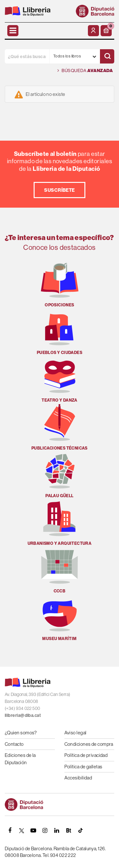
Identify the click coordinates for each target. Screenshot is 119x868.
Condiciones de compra (89, 744)
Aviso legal (76, 733)
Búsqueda (85, 71)
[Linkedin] (57, 831)
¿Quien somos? (21, 733)
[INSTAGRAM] (45, 831)
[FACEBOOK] (10, 831)
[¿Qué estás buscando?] (27, 56)
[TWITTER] (22, 831)
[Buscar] (107, 56)
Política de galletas (83, 767)
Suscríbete (60, 190)
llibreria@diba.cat (23, 715)
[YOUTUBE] (33, 831)
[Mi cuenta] (93, 31)
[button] (106, 31)
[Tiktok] (80, 831)
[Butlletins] (69, 831)
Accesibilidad (78, 778)
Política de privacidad (86, 755)
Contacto (14, 744)
